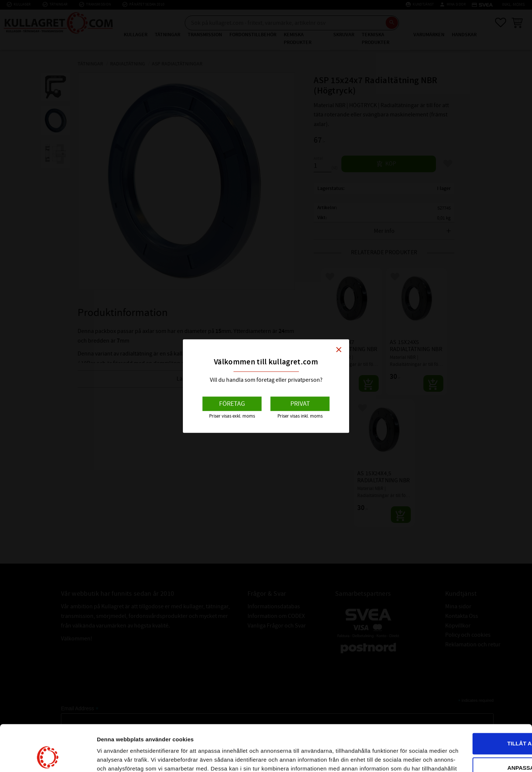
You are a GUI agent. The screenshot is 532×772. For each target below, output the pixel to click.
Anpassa (471, 718)
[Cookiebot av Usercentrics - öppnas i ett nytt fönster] (48, 758)
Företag (232, 404)
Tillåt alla (470, 694)
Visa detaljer (113, 757)
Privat (300, 404)
